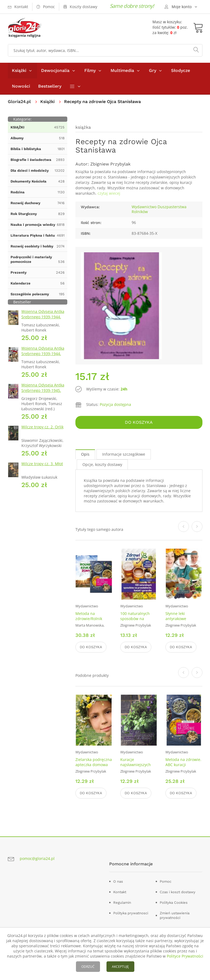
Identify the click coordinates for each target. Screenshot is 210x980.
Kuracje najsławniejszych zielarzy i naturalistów (136, 767)
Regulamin (122, 903)
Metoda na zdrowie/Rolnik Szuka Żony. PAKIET (93, 619)
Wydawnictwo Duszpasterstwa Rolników (159, 209)
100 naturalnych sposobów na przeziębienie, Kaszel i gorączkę (136, 621)
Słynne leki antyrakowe (176, 616)
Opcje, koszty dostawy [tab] (102, 464)
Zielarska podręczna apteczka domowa (94, 762)
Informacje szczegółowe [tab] (124, 454)
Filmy (90, 70)
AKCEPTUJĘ (120, 967)
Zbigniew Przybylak (110, 164)
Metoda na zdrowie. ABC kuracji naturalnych (183, 765)
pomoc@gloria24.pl (37, 858)
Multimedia (122, 70)
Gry (153, 70)
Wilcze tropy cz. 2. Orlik (42, 427)
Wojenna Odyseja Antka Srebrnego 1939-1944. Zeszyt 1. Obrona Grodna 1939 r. (44, 320)
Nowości (21, 86)
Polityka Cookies (174, 903)
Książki (19, 70)
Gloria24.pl (19, 102)
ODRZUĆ (88, 967)
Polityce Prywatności (185, 956)
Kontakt (120, 892)
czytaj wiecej (109, 193)
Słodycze (181, 70)
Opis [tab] (85, 454)
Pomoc (166, 881)
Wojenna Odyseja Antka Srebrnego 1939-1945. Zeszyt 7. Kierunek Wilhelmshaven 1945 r (43, 393)
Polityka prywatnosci (131, 913)
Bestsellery (50, 86)
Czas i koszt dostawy (178, 892)
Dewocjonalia (55, 70)
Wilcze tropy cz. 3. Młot (42, 464)
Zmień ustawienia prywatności (175, 915)
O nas (118, 881)
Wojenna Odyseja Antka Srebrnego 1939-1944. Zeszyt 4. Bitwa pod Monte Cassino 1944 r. (43, 356)
